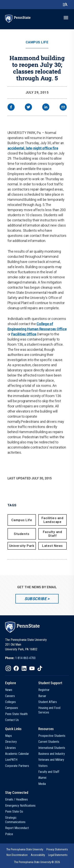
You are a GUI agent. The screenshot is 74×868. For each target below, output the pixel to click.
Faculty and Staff (52, 534)
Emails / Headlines (16, 799)
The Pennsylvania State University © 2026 (37, 862)
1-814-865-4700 (25, 658)
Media (42, 784)
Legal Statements (58, 855)
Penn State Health (16, 714)
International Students (52, 748)
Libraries (10, 748)
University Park (22, 546)
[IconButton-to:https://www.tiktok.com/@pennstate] (40, 668)
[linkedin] (46, 108)
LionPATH (11, 760)
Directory (11, 742)
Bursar (42, 696)
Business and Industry (52, 754)
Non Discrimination (17, 855)
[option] (20, 658)
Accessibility (38, 855)
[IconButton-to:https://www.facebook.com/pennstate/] (16, 668)
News (9, 690)
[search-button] (65, 5)
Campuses (12, 708)
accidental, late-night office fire (33, 148)
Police (9, 834)
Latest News (52, 546)
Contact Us (12, 720)
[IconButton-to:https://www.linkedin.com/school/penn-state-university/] (24, 668)
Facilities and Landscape (52, 520)
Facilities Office (24, 334)
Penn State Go (14, 812)
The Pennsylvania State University (25, 849)
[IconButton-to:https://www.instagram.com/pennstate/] (8, 668)
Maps (8, 736)
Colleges (10, 702)
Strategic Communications (15, 820)
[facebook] (11, 108)
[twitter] (28, 108)
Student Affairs (48, 702)
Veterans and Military (51, 760)
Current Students (49, 742)
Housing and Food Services (49, 710)
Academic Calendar (17, 754)
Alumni (42, 778)
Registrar (44, 690)
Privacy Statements (57, 849)
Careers (10, 696)
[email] (63, 108)
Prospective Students (52, 736)
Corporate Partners (17, 766)
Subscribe (35, 599)
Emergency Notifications (20, 806)
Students (22, 534)
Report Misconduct (17, 828)
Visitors (43, 766)
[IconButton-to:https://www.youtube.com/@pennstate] (32, 668)
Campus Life (37, 42)
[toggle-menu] (66, 18)
